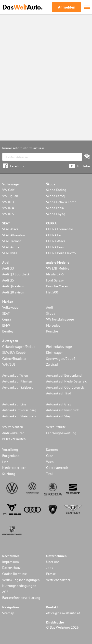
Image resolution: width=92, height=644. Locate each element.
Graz (49, 456)
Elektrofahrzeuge (59, 347)
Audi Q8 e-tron (13, 292)
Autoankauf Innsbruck (63, 410)
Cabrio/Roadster (14, 358)
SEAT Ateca (10, 229)
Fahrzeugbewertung (61, 433)
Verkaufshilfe (56, 427)
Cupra (7, 319)
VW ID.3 (8, 202)
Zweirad (52, 364)
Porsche (52, 331)
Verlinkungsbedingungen (21, 580)
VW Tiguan (10, 196)
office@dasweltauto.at (63, 613)
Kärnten (52, 449)
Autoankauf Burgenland (64, 375)
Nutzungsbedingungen (19, 586)
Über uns (53, 562)
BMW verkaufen (14, 439)
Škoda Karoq (55, 196)
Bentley (8, 331)
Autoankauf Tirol (59, 393)
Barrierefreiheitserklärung (21, 598)
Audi (49, 307)
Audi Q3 (8, 268)
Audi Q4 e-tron (13, 286)
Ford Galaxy (55, 280)
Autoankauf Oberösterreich (66, 387)
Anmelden (67, 7)
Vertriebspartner (58, 580)
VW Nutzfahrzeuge (60, 319)
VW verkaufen (13, 427)
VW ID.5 (8, 214)
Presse (51, 574)
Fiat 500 (52, 292)
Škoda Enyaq (56, 214)
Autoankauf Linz (14, 404)
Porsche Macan (57, 286)
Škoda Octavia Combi (62, 202)
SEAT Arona (11, 247)
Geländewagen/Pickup (19, 347)
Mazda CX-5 (55, 274)
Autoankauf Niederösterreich (67, 381)
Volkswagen (11, 307)
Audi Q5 (8, 280)
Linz (5, 462)
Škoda (51, 313)
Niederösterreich (14, 468)
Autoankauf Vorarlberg (19, 410)
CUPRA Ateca (56, 241)
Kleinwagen (55, 352)
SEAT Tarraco (12, 241)
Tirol (49, 474)
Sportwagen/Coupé (61, 358)
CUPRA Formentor (60, 229)
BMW (6, 325)
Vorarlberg (10, 449)
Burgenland (11, 456)
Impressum (11, 562)
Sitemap (8, 613)
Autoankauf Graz (59, 404)
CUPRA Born (55, 247)
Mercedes (53, 325)
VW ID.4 (8, 208)
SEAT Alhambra (13, 235)
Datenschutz (11, 568)
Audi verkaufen (13, 433)
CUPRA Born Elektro (61, 253)
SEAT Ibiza (10, 253)
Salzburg (9, 474)
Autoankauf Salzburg (18, 387)
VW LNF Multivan (59, 268)
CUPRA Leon (55, 235)
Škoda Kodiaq (56, 190)
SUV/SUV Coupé (14, 352)
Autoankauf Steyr (59, 416)
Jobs (50, 568)
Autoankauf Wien (15, 375)
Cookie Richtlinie (14, 574)
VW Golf (8, 190)
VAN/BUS (9, 364)
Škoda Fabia (55, 208)
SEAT (6, 313)
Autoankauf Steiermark (19, 416)
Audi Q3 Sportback (16, 274)
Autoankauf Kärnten (17, 381)
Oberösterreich (57, 468)
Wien (50, 462)
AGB (5, 592)
